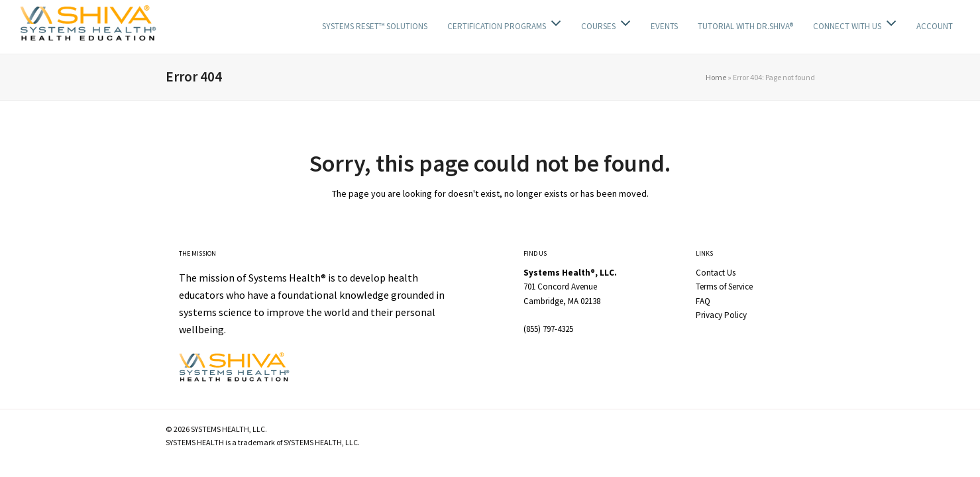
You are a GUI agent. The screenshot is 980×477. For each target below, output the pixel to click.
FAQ (703, 301)
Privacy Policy (721, 315)
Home (716, 77)
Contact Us (716, 273)
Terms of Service (724, 287)
